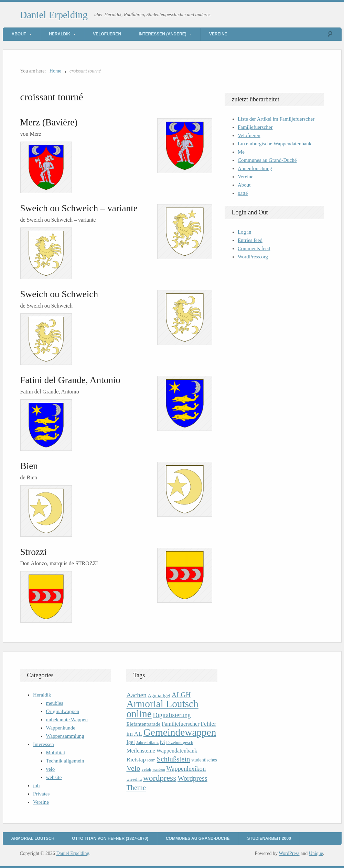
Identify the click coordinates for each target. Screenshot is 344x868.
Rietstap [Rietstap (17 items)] (136, 760)
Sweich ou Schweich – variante (79, 208)
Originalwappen (63, 711)
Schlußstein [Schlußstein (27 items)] (174, 759)
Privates (41, 794)
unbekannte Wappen (67, 720)
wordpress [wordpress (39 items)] (160, 778)
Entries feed (250, 240)
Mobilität (56, 753)
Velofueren (107, 34)
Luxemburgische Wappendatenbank (275, 144)
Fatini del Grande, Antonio (70, 380)
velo (51, 769)
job (36, 786)
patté (243, 193)
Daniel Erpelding (54, 15)
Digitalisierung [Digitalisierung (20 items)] (172, 715)
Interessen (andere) (163, 34)
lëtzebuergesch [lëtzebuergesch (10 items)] (180, 742)
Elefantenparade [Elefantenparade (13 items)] (143, 724)
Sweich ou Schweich (59, 294)
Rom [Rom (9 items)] (151, 760)
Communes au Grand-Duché (267, 160)
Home (55, 71)
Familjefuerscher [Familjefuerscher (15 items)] (180, 724)
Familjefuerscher (255, 127)
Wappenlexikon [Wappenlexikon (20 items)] (186, 769)
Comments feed (254, 248)
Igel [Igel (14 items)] (131, 742)
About (19, 34)
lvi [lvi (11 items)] (163, 742)
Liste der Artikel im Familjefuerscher (276, 119)
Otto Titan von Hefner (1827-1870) (110, 838)
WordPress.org (253, 257)
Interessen (44, 744)
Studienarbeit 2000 (269, 838)
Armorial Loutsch (33, 838)
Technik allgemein (65, 761)
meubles (55, 703)
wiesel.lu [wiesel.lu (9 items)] (134, 779)
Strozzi (34, 552)
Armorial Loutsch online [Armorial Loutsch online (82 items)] (162, 709)
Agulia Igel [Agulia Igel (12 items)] (159, 695)
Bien (29, 466)
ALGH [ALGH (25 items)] (181, 695)
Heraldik (60, 34)
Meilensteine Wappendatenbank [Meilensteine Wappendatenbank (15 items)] (162, 751)
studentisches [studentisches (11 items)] (204, 760)
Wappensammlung (65, 736)
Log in (245, 232)
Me (241, 152)
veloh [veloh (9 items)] (147, 769)
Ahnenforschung (255, 168)
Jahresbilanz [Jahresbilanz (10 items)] (147, 742)
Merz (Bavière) (49, 122)
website (54, 777)
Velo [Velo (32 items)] (133, 768)
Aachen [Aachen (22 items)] (136, 695)
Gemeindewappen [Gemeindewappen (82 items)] (180, 732)
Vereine (218, 34)
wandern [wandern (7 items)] (159, 770)
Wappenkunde (61, 728)
